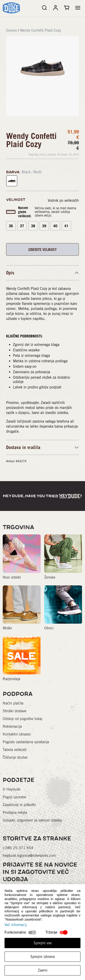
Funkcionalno (15, 932)
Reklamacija (12, 726)
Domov (11, 30)
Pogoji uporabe (14, 797)
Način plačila (13, 703)
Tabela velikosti (15, 750)
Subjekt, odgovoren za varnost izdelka (32, 820)
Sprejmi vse (43, 943)
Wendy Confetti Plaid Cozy (40, 30)
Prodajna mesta (15, 813)
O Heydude (12, 789)
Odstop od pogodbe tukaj (22, 719)
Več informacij (16, 925)
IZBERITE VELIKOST (42, 250)
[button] (78, 8)
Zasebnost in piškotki (19, 805)
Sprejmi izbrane (43, 957)
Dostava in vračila (23, 447)
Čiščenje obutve (15, 757)
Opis (10, 273)
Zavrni (43, 970)
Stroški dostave (15, 711)
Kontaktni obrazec (17, 734)
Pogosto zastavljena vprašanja (26, 742)
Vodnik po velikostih (63, 200)
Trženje (51, 932)
